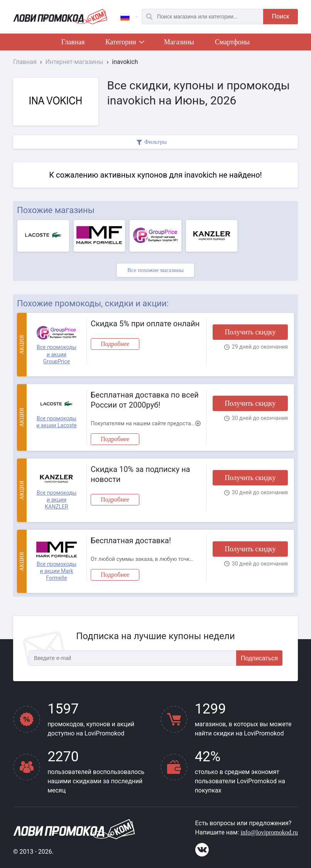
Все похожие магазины (155, 270)
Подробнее (115, 344)
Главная (73, 42)
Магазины (179, 42)
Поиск (281, 16)
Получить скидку (250, 332)
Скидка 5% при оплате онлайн (145, 324)
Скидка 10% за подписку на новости (140, 474)
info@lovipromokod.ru (270, 832)
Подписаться (259, 658)
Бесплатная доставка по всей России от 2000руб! (145, 400)
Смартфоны (232, 42)
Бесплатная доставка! (131, 541)
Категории (124, 44)
